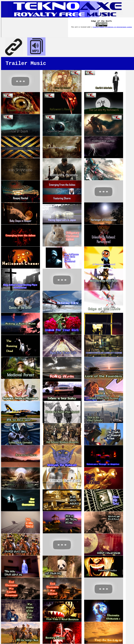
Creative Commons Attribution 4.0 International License (112, 27)
